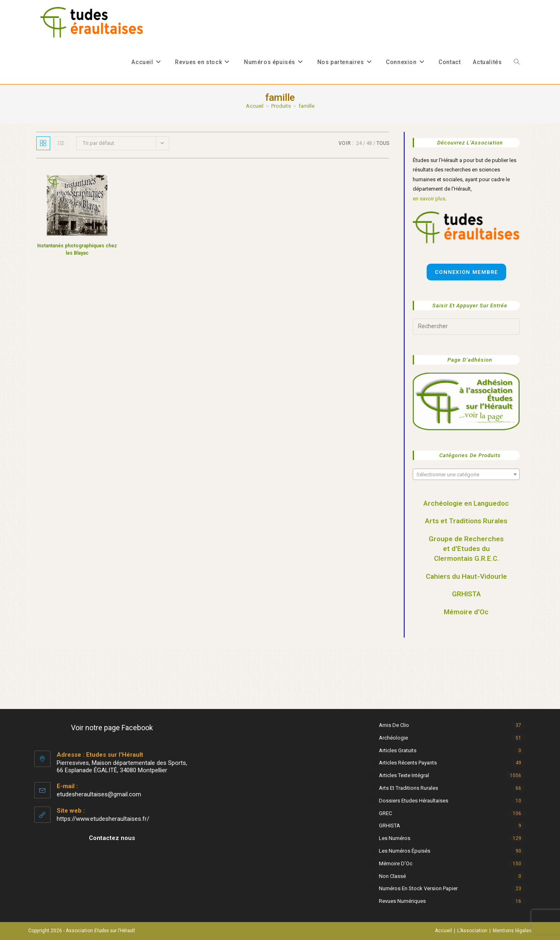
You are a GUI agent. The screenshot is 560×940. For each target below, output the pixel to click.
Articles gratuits (398, 750)
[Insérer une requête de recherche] (466, 327)
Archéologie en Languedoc (466, 503)
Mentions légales (512, 931)
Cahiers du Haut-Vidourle (466, 576)
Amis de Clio (394, 725)
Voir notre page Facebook (112, 728)
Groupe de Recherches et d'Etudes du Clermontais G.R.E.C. (466, 549)
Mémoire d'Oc (466, 612)
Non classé (392, 876)
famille (307, 106)
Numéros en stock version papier (418, 888)
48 (369, 143)
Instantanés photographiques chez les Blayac (77, 249)
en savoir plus (429, 199)
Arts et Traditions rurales (408, 788)
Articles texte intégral (404, 775)
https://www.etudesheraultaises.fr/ (103, 819)
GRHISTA (466, 594)
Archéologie (393, 738)
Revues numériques (402, 901)
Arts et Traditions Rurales (466, 521)
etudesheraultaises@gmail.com (99, 794)
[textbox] (466, 475)
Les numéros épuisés (405, 851)
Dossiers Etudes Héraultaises (414, 801)
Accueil (443, 931)
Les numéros (395, 838)
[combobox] (466, 474)
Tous (383, 143)
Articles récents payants (408, 763)
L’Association (472, 931)
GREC (385, 813)
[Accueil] (255, 106)
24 (359, 143)
